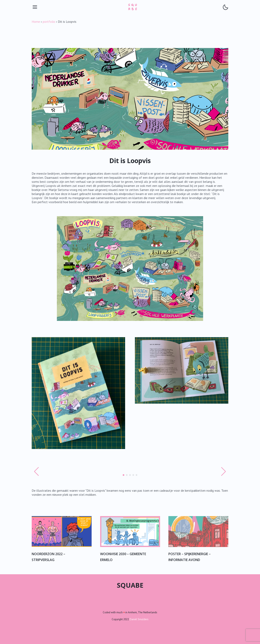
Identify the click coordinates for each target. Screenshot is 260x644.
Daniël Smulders (139, 619)
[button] (123, 475)
